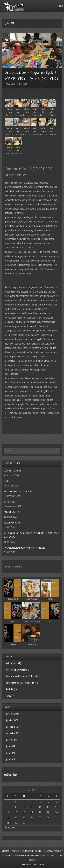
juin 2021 (11, 753)
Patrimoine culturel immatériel (18, 491)
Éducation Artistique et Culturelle (22, 676)
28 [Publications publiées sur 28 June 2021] (8, 823)
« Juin (6, 828)
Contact (32, 860)
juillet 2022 (12, 740)
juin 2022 (11, 746)
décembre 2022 (13, 727)
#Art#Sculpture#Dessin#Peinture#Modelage (24, 548)
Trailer (7, 481)
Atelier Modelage (12, 523)
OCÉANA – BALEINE (12, 512)
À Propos (5, 851)
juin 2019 (11, 759)
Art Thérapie (10, 502)
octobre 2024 (13, 714)
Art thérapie (12, 663)
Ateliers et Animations (17, 84)
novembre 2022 (13, 733)
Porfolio (10, 689)
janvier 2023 (12, 720)
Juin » (13, 828)
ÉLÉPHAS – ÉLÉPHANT (13, 471)
